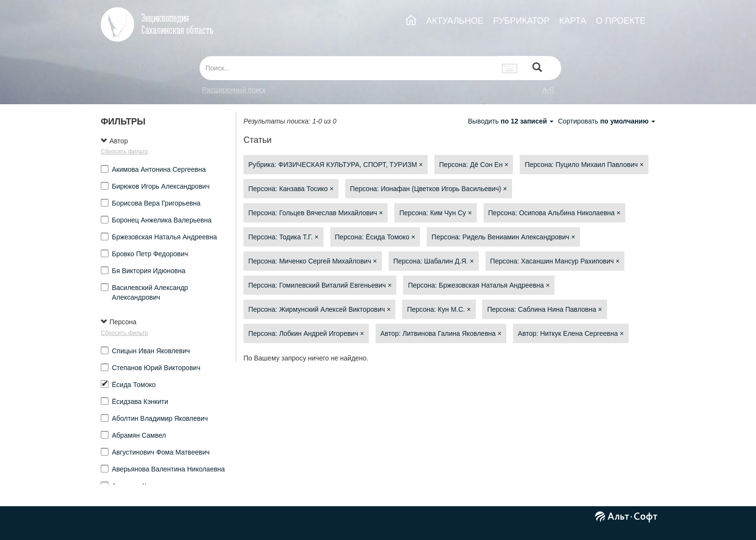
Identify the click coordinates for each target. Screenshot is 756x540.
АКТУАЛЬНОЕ (455, 21)
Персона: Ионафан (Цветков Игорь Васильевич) (429, 189)
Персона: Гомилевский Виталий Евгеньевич (320, 285)
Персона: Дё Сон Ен (474, 165)
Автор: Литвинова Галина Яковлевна (441, 333)
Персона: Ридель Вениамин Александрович (503, 237)
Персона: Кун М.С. (439, 309)
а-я (548, 90)
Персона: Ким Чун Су (436, 213)
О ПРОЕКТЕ (621, 21)
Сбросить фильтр (124, 152)
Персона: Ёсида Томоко (375, 237)
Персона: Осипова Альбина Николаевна (554, 213)
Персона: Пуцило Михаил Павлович (584, 165)
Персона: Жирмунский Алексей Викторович (319, 309)
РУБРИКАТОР (521, 21)
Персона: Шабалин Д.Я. (434, 261)
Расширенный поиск (234, 90)
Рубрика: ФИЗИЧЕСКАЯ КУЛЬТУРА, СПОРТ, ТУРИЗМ (336, 165)
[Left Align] (537, 68)
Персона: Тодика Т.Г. (283, 237)
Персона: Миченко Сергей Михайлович (313, 261)
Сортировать (607, 121)
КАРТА (573, 21)
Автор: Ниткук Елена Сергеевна (571, 333)
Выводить (512, 121)
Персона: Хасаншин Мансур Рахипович (555, 261)
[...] (348, 68)
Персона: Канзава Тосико (291, 189)
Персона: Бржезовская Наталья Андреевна (479, 285)
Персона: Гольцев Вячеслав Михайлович (316, 213)
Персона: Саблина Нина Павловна (544, 309)
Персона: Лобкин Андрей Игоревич (306, 333)
